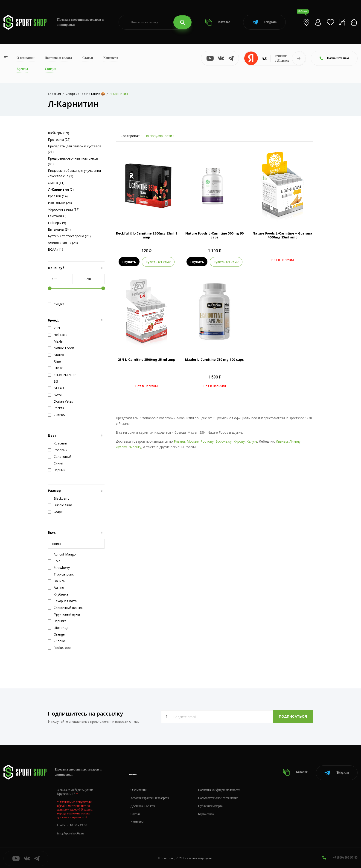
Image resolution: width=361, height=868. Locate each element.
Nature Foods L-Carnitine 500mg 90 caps (214, 235)
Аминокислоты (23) (63, 243)
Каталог (218, 22)
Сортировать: (131, 136)
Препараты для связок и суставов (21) (75, 149)
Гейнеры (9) (57, 223)
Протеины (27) (59, 139)
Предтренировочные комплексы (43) (73, 161)
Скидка (56, 304)
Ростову (207, 441)
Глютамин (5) (58, 216)
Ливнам (282, 441)
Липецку (135, 447)
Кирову (239, 441)
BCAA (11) (55, 249)
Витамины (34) (59, 229)
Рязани (179, 441)
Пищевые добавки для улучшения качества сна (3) (74, 173)
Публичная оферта (212, 805)
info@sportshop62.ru (71, 832)
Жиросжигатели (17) (64, 209)
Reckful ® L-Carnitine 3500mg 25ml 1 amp (147, 235)
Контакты (111, 58)
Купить (129, 262)
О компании (26, 58)
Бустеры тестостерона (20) (69, 236)
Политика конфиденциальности (221, 789)
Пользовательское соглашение (220, 797)
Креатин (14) (58, 196)
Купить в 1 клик (158, 262)
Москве (193, 441)
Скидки (51, 69)
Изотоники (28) (60, 203)
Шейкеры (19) (58, 133)
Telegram (264, 22)
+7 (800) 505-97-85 (345, 856)
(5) (61, 189)
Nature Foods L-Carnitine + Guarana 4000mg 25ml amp (282, 235)
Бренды (22, 69)
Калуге (252, 441)
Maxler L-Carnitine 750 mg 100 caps (214, 360)
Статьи (88, 58)
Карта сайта (208, 813)
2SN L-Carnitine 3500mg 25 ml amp (147, 360)
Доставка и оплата (58, 58)
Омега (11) (56, 183)
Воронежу (224, 441)
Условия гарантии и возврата (150, 797)
